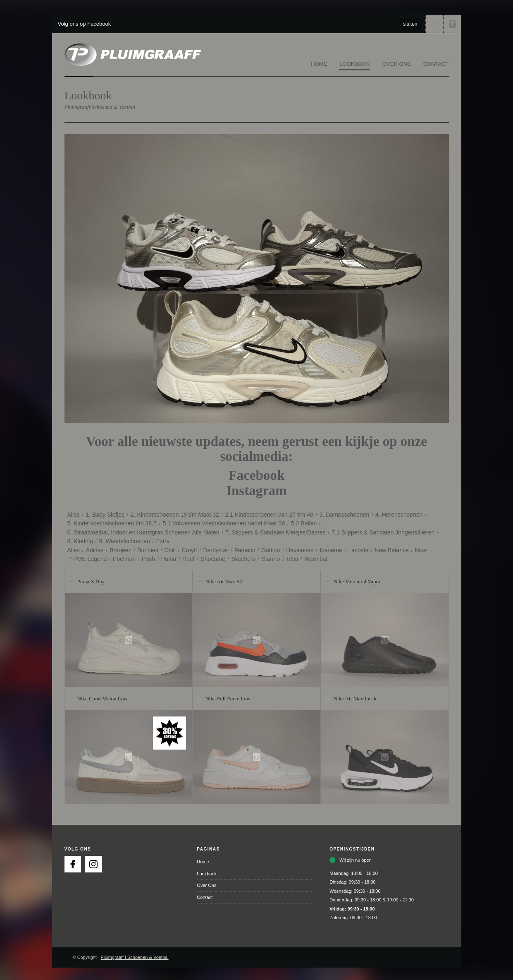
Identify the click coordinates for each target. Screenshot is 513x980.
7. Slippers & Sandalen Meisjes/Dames (275, 532)
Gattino (271, 550)
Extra (163, 541)
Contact (436, 64)
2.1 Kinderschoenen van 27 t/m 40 (269, 515)
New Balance (392, 550)
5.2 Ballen (304, 523)
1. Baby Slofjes (105, 515)
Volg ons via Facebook (434, 24)
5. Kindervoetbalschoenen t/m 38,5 (112, 523)
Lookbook (355, 64)
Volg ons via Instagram (452, 24)
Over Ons (397, 64)
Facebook (257, 475)
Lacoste (358, 550)
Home (319, 64)
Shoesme (213, 559)
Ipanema (331, 550)
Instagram (256, 491)
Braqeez (120, 550)
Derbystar (216, 550)
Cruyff (190, 550)
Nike (421, 550)
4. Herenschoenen (399, 515)
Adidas (95, 550)
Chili (170, 550)
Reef (188, 559)
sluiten (410, 24)
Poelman (124, 559)
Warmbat (316, 559)
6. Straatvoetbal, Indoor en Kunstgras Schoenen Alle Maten (143, 532)
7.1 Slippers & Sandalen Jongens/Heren (383, 532)
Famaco (245, 550)
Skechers (243, 559)
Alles (74, 515)
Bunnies (148, 550)
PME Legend (90, 559)
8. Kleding (80, 541)
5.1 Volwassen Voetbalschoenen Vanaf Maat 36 (224, 523)
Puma (169, 559)
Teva (292, 559)
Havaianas (300, 550)
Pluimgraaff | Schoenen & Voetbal (135, 957)
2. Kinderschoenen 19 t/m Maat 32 (175, 515)
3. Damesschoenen (345, 515)
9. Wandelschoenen (125, 541)
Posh (148, 559)
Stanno (271, 559)
